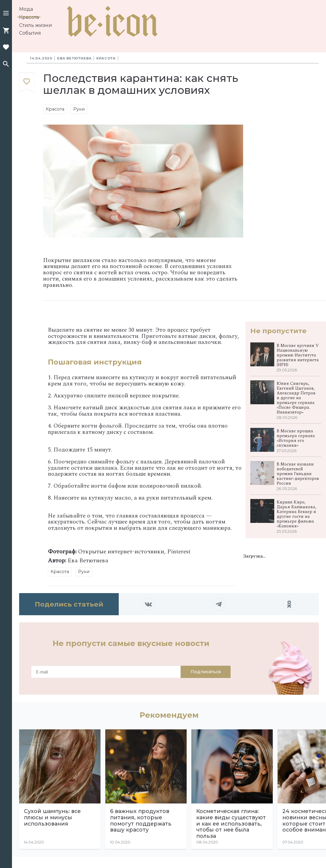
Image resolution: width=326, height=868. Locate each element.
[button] (6, 14)
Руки (79, 109)
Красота (29, 17)
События (30, 33)
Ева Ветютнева (74, 58)
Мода (26, 9)
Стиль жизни (36, 25)
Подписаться (206, 672)
